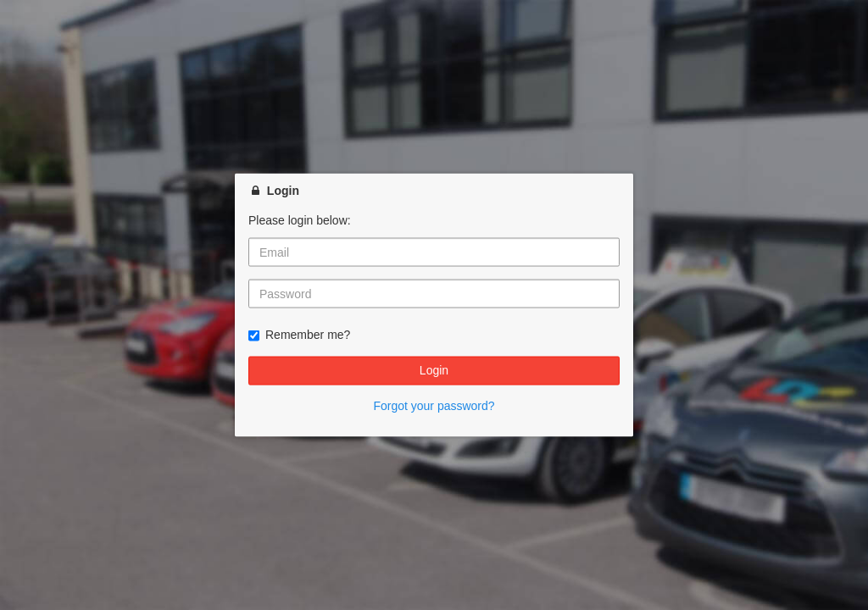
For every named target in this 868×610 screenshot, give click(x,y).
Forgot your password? (434, 405)
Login (434, 370)
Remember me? (299, 335)
